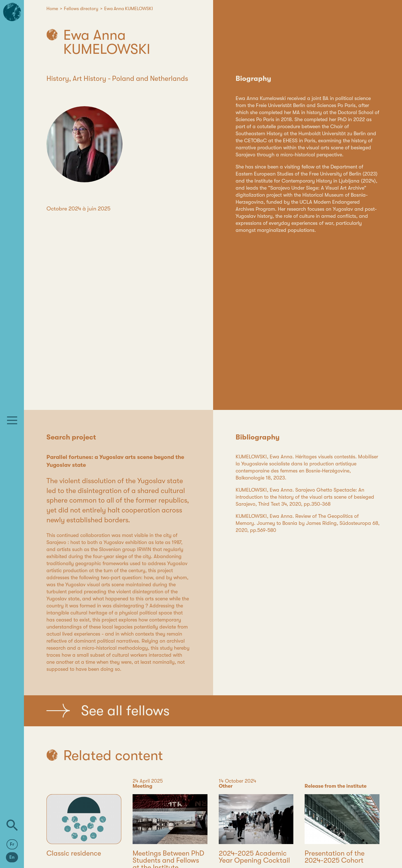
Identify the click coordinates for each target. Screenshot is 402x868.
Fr (12, 844)
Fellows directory (81, 9)
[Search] (12, 825)
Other (226, 786)
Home (52, 9)
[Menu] (12, 420)
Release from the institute (336, 786)
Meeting (142, 786)
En (12, 857)
